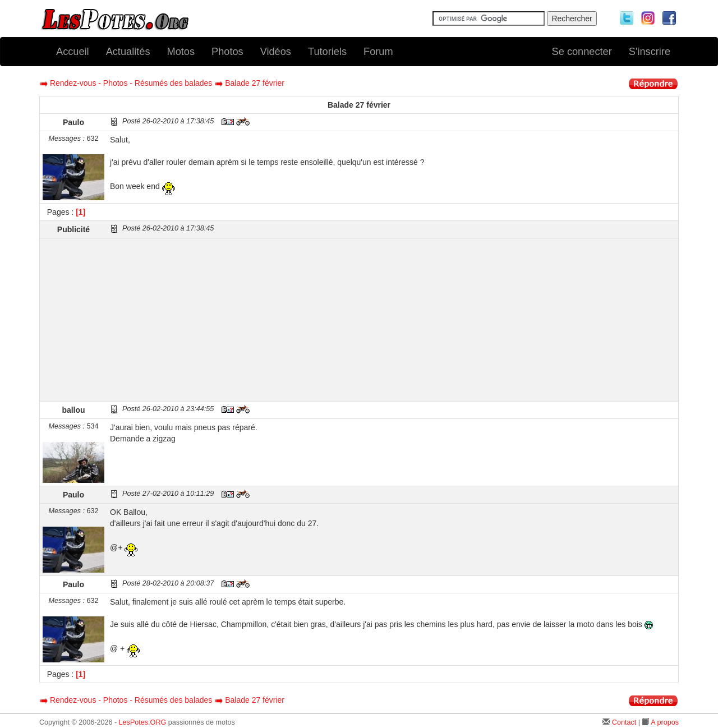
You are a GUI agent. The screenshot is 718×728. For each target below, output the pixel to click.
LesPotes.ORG (143, 722)
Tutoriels (327, 52)
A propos (665, 722)
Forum (378, 52)
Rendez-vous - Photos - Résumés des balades (131, 83)
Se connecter (582, 52)
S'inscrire (650, 52)
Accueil (73, 52)
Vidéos (276, 52)
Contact (624, 722)
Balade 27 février (255, 83)
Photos (227, 52)
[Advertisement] (393, 320)
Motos (181, 52)
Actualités (128, 52)
